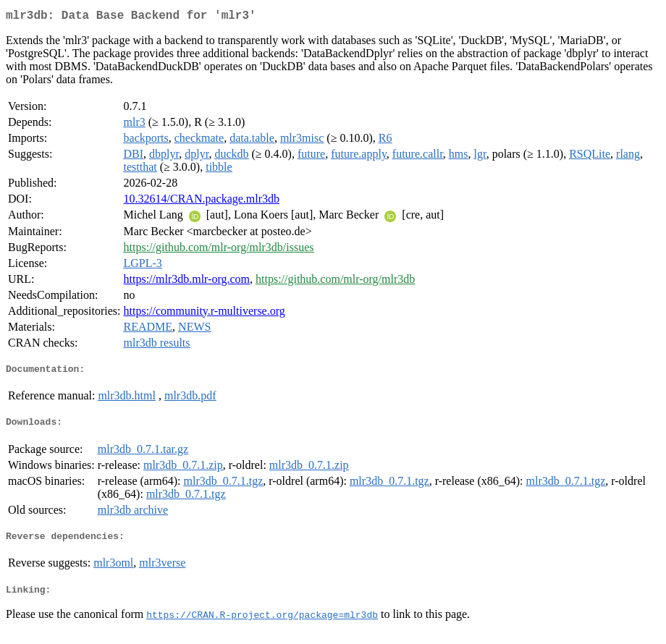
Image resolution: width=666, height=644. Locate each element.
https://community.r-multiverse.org (205, 314)
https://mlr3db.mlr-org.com (187, 282)
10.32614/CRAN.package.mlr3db (202, 202)
